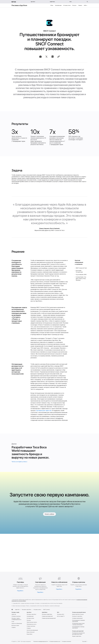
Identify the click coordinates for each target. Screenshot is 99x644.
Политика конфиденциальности (41, 642)
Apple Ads (14, 614)
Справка (80, 5)
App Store (33, 2)
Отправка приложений (77, 618)
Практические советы (32, 622)
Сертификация (58, 5)
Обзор (52, 5)
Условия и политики (16, 616)
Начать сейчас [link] (49, 553)
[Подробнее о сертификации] (40, 585)
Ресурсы (74, 5)
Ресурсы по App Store (77, 616)
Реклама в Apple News (47, 614)
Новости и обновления (17, 624)
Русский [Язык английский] (85, 642)
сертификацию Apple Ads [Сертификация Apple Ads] (44, 448)
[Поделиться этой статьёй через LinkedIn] (53, 57)
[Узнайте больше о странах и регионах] (79, 583)
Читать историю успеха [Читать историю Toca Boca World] (19, 500)
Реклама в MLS (61, 614)
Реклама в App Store (19, 5)
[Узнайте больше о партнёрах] (20, 584)
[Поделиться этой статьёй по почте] (40, 57)
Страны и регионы (31, 626)
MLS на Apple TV (61, 616)
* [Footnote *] (73, 546)
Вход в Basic (30, 634)
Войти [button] (86, 5)
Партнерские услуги (31, 624)
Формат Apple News (77, 636)
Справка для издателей (47, 616)
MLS (71, 2)
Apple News (52, 2)
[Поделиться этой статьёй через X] (46, 57)
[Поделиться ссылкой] (59, 57)
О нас (13, 622)
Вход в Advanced (31, 632)
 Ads (14, 2)
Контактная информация (32, 630)
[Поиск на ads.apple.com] (87, 2)
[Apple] (12, 609)
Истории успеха (67, 5)
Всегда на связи (15, 626)
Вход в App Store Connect (78, 614)
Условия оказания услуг (55, 642)
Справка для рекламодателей (49, 618)
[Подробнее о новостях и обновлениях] (59, 583)
